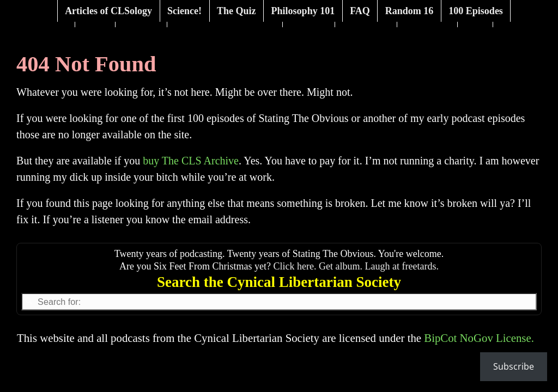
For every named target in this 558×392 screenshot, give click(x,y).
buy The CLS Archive (191, 161)
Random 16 (410, 11)
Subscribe (514, 366)
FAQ (360, 11)
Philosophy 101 (303, 11)
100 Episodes (476, 11)
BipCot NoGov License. (479, 338)
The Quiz (236, 11)
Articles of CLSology (108, 11)
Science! (184, 11)
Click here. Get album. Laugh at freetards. (356, 266)
